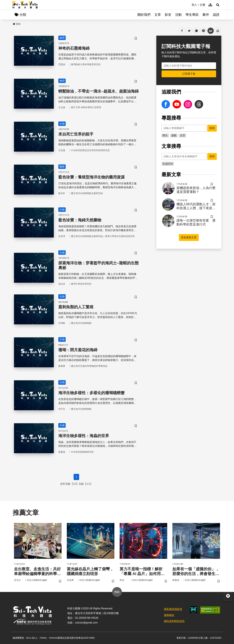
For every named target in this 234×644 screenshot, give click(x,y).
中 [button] (211, 31)
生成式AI (168, 164)
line (202, 31)
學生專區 (192, 15)
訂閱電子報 (189, 74)
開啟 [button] (117, 592)
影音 (168, 15)
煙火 (165, 135)
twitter (189, 31)
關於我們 (144, 15)
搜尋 (212, 128)
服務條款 (169, 615)
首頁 (17, 24)
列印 (218, 31)
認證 (216, 15)
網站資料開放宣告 (174, 621)
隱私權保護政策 (173, 609)
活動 (178, 15)
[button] (218, 5)
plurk (196, 31)
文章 (158, 15)
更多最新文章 (189, 237)
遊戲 (174, 135)
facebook (182, 31)
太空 (182, 135)
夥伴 (206, 15)
